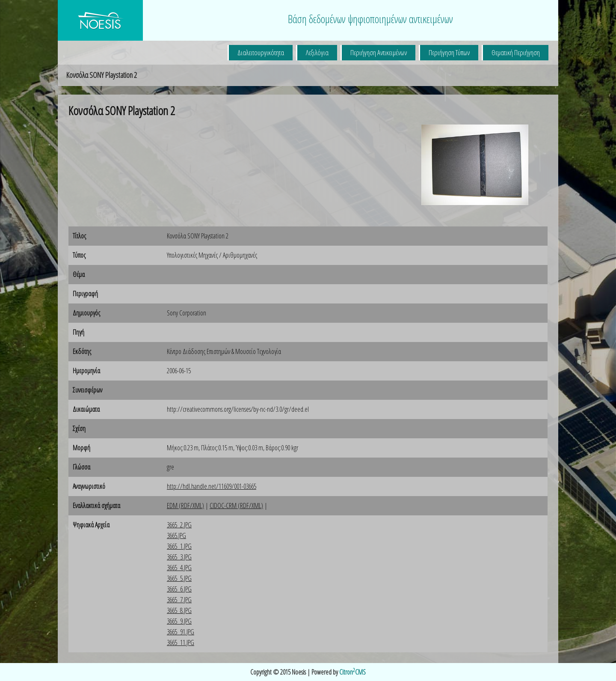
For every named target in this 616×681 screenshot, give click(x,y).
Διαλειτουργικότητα (261, 52)
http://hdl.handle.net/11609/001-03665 (212, 486)
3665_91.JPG (181, 632)
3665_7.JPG (179, 600)
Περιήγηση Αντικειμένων (379, 52)
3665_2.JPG (179, 525)
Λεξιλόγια (317, 52)
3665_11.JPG (181, 642)
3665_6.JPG (179, 589)
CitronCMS (352, 672)
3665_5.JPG (179, 578)
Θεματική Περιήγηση (516, 52)
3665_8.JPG (179, 610)
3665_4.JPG (179, 568)
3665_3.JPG (179, 557)
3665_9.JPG (179, 621)
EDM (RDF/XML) (185, 506)
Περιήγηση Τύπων (449, 52)
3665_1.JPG (179, 546)
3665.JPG (176, 535)
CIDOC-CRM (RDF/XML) (236, 506)
